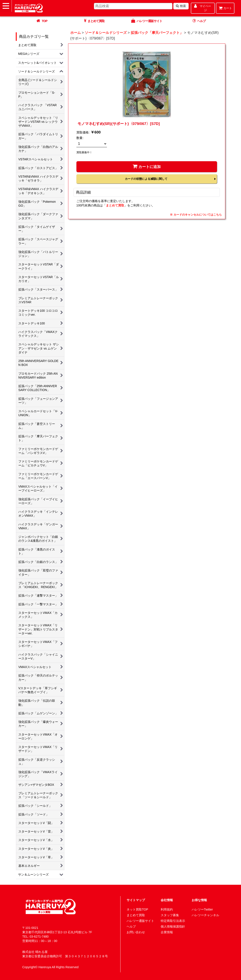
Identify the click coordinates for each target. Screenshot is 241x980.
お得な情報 (199, 900)
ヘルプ (131, 926)
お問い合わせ (136, 932)
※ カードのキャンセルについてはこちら (196, 215)
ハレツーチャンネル (205, 915)
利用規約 (167, 909)
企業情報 (167, 932)
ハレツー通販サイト (140, 921)
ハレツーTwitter (202, 909)
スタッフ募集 (170, 915)
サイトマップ (136, 900)
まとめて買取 (115, 205)
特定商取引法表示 (173, 921)
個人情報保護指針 (173, 926)
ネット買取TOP (137, 909)
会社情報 (167, 900)
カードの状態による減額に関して (146, 179)
